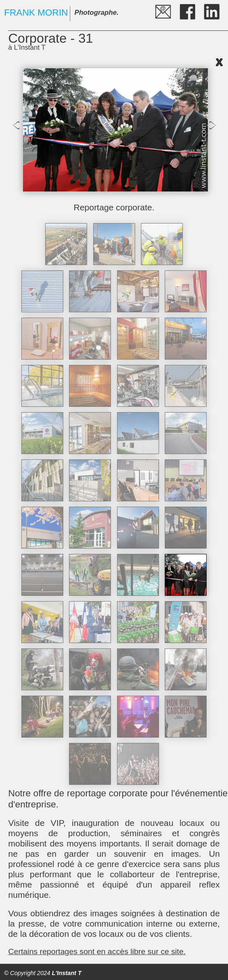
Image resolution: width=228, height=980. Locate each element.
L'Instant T (67, 973)
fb (181, 5)
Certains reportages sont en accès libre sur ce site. (97, 951)
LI (205, 5)
